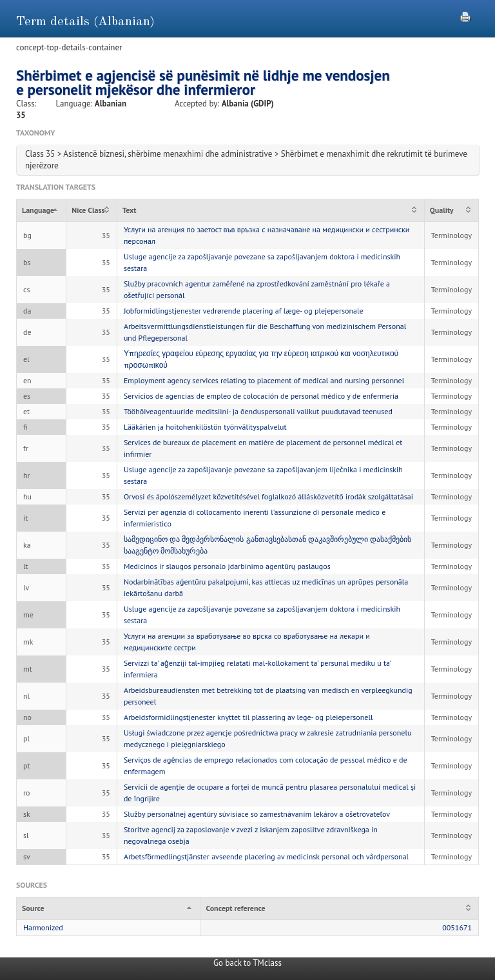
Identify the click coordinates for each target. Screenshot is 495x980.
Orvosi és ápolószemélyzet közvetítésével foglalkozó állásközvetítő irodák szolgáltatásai (268, 496)
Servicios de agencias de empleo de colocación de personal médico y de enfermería (261, 396)
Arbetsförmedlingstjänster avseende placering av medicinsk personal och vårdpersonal (266, 856)
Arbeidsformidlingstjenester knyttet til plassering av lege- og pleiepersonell (248, 717)
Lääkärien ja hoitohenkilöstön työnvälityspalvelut (205, 427)
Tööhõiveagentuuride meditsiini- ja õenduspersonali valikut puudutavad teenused (258, 411)
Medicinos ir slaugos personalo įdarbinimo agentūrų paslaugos (227, 566)
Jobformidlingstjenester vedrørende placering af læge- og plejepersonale (244, 311)
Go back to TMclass (247, 963)
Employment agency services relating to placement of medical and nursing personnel (264, 380)
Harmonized (43, 927)
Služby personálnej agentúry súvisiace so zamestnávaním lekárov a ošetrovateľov (257, 814)
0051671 (457, 927)
